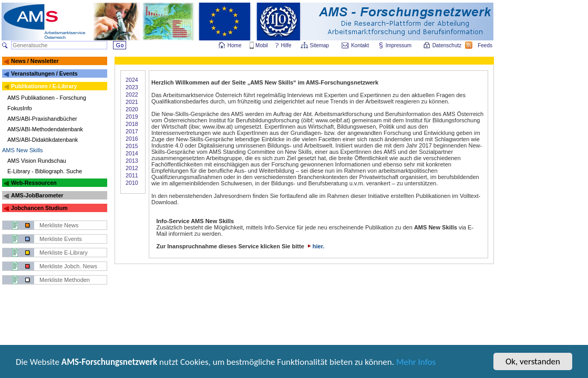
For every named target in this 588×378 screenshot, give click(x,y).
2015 (132, 146)
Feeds (486, 45)
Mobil (262, 45)
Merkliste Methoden (65, 280)
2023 (132, 87)
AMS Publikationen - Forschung (47, 98)
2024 (132, 80)
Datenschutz (448, 45)
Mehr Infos (416, 363)
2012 (132, 168)
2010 (132, 183)
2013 (132, 161)
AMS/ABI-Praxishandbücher (42, 119)
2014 (132, 153)
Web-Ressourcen (34, 183)
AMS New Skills (23, 150)
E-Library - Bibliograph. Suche (45, 171)
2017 (132, 131)
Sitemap (320, 45)
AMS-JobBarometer (37, 195)
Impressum (399, 45)
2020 (132, 109)
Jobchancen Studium (39, 208)
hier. (315, 246)
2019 (132, 117)
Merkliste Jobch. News (68, 266)
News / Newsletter (35, 61)
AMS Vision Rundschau (37, 161)
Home (235, 45)
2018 (132, 124)
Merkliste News (59, 225)
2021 (132, 102)
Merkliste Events (61, 239)
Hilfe (286, 45)
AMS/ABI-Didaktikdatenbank (43, 140)
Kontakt (360, 45)
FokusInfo (20, 108)
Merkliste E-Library (64, 253)
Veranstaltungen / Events (44, 73)
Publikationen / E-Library (44, 86)
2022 (132, 94)
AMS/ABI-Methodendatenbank (45, 129)
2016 (132, 139)
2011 (132, 175)
